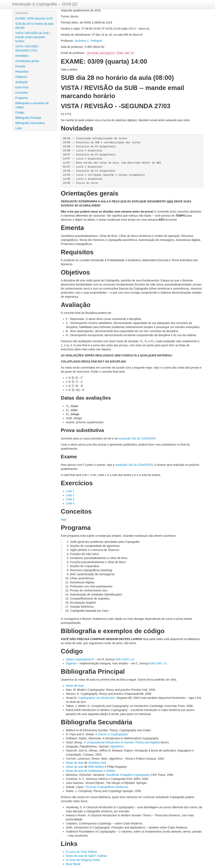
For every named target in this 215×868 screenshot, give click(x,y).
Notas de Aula (75, 686)
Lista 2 (70, 495)
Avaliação (22, 82)
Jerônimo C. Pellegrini (88, 41)
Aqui (64, 520)
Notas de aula (75, 763)
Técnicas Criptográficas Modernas (107, 787)
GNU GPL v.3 (158, 663)
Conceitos (22, 93)
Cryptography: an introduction (97, 698)
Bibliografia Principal (28, 118)
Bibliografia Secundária (30, 123)
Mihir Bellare (96, 767)
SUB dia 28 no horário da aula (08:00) (35, 26)
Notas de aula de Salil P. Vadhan (87, 856)
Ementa (20, 66)
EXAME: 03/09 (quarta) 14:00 (34, 18)
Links (19, 128)
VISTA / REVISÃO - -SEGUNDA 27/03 (29, 48)
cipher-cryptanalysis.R (80, 659)
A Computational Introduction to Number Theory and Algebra (122, 742)
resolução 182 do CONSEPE (133, 465)
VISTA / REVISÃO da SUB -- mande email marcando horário (33, 37)
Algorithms (117, 746)
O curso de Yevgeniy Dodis (83, 860)
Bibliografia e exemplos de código (32, 105)
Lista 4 (70, 503)
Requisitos (22, 72)
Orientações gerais (27, 61)
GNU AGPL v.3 (125, 659)
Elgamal (71, 663)
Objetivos (21, 77)
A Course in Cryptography (111, 734)
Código (20, 112)
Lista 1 (70, 491)
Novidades (22, 56)
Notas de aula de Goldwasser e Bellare (91, 771)
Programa (22, 98)
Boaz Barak (73, 864)
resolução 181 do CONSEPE (137, 438)
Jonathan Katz (97, 763)
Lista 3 (70, 499)
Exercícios (22, 87)
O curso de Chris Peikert (82, 852)
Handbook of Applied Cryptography (128, 775)
